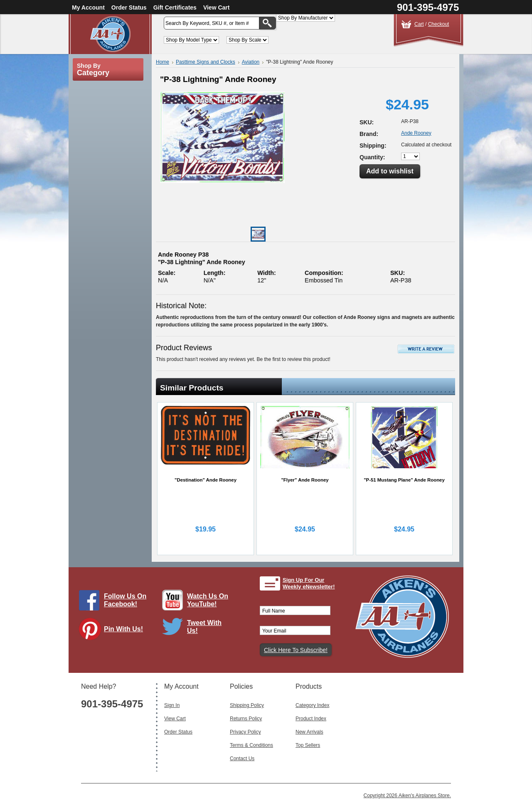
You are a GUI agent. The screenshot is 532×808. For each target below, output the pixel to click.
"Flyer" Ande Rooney (305, 480)
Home (163, 62)
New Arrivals (309, 732)
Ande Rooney (416, 133)
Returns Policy (246, 719)
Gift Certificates (175, 7)
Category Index (312, 705)
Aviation (251, 62)
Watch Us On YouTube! (208, 600)
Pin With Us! (123, 629)
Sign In (172, 705)
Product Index (311, 719)
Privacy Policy (245, 732)
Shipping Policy (247, 705)
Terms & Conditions (251, 745)
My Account (88, 7)
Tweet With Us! (204, 627)
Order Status (129, 7)
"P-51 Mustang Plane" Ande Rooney (404, 480)
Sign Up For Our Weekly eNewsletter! (309, 583)
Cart (419, 24)
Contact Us (242, 759)
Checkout (439, 24)
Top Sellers (308, 745)
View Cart (217, 7)
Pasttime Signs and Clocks (206, 62)
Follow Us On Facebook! (125, 600)
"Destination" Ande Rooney (206, 480)
